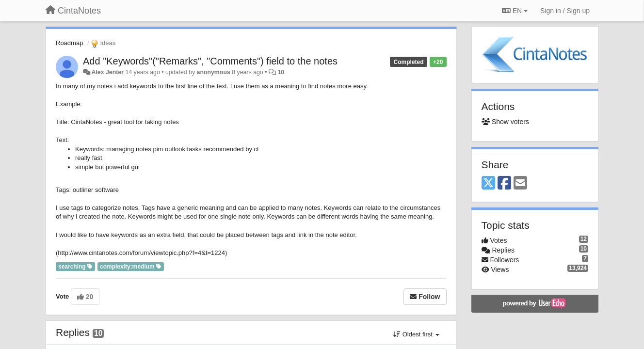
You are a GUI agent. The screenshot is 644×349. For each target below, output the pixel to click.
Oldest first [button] (416, 334)
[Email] (520, 183)
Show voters (505, 122)
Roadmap (69, 43)
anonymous (214, 72)
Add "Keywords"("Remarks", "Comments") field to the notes (210, 61)
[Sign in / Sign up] (565, 11)
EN (515, 11)
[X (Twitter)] (488, 183)
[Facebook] (504, 183)
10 (281, 72)
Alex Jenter (107, 72)
